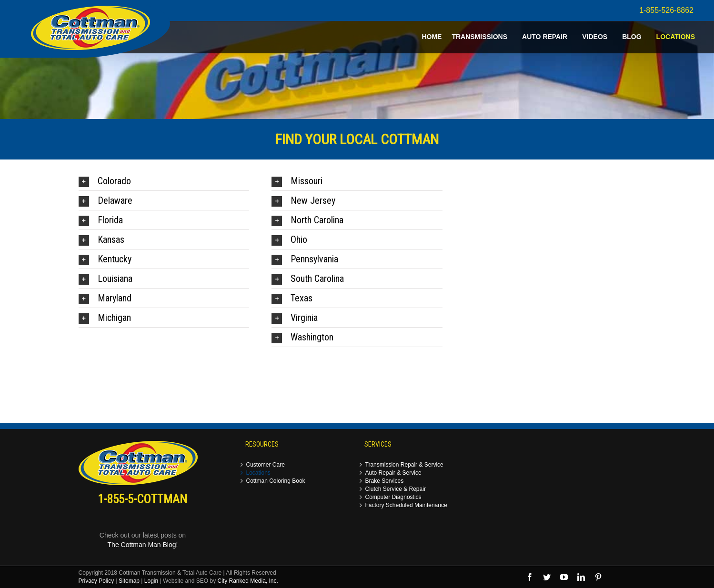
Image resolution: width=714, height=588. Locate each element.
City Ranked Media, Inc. (247, 581)
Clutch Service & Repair (396, 489)
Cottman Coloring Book (276, 481)
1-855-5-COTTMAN (143, 499)
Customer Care (266, 465)
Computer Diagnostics (393, 497)
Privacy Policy (96, 581)
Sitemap (129, 581)
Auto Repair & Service (393, 473)
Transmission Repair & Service (404, 465)
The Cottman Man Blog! (143, 545)
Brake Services (385, 481)
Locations (258, 473)
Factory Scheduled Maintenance (406, 505)
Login (151, 581)
